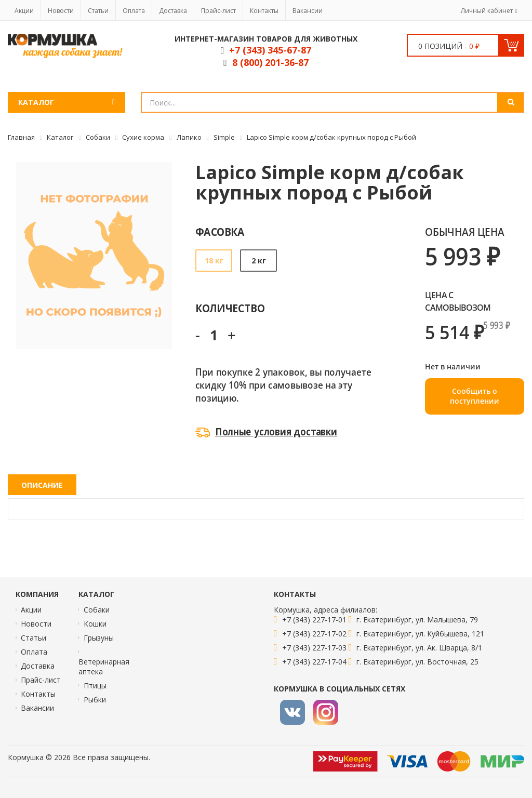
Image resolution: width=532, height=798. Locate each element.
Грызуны (99, 638)
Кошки (95, 624)
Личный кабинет (487, 11)
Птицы (95, 686)
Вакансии (308, 11)
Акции (24, 11)
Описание (42, 485)
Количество (230, 308)
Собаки (97, 610)
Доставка (173, 11)
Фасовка (220, 231)
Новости (61, 11)
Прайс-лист (218, 11)
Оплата (134, 11)
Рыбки (95, 700)
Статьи (98, 11)
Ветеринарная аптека (104, 667)
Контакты (264, 11)
